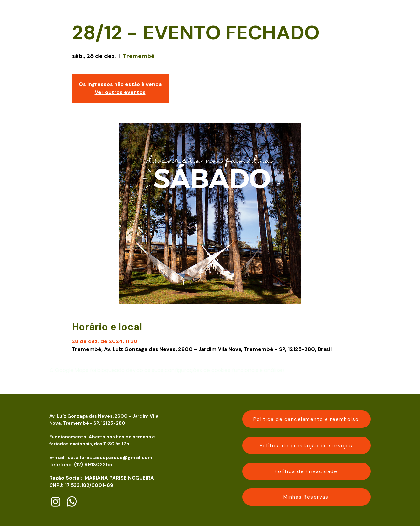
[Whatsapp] (72, 502)
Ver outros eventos (120, 92)
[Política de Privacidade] (307, 471)
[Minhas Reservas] (307, 497)
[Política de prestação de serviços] (307, 445)
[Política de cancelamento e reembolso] (307, 419)
